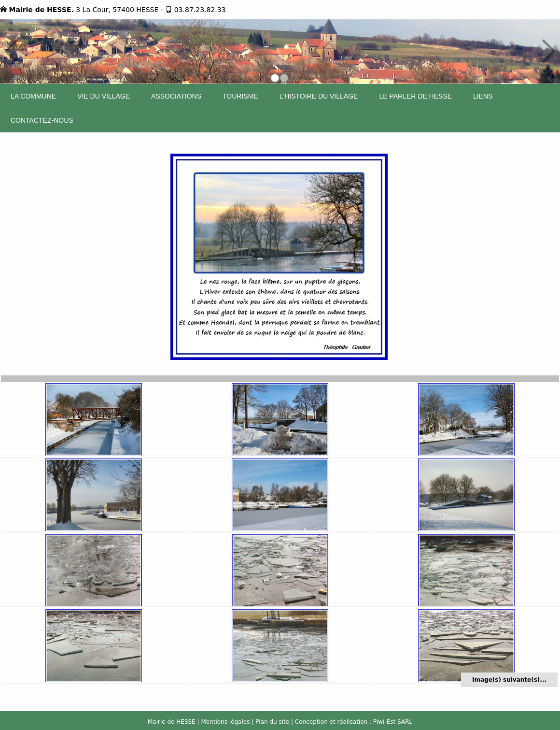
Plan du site (272, 722)
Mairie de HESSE (172, 722)
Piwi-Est (384, 722)
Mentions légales (225, 722)
